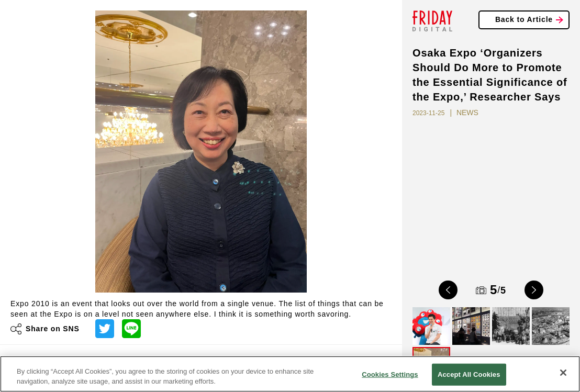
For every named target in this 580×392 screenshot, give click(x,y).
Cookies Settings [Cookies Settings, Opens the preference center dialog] (390, 374)
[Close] (563, 373)
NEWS (467, 113)
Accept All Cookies (469, 374)
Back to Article (524, 19)
